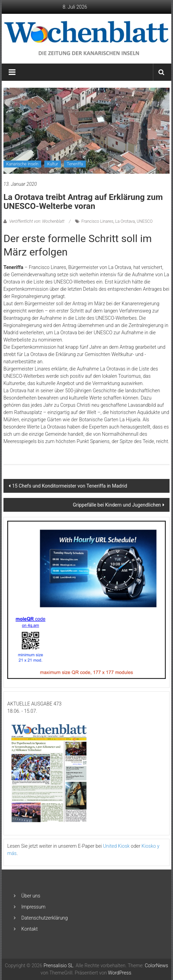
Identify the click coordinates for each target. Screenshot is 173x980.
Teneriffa (75, 164)
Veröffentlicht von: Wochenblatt (37, 221)
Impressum (34, 907)
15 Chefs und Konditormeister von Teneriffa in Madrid (70, 486)
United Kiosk (116, 846)
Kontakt (30, 929)
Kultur (52, 164)
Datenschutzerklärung (45, 918)
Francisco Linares (97, 221)
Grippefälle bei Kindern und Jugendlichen (117, 505)
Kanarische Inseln (22, 164)
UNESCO (145, 221)
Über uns (31, 896)
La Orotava (125, 221)
